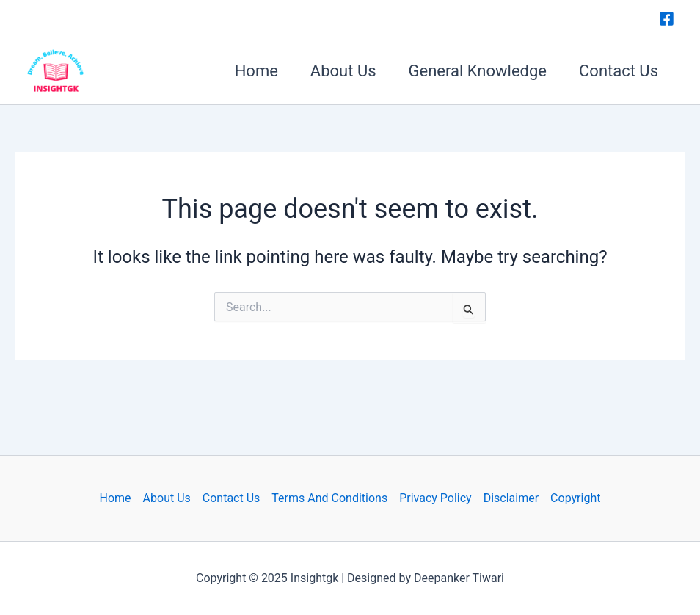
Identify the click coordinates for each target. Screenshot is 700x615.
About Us (343, 71)
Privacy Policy (435, 498)
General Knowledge (478, 71)
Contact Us (619, 71)
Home (256, 71)
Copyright (575, 498)
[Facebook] (667, 19)
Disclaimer (511, 498)
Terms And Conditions (329, 498)
